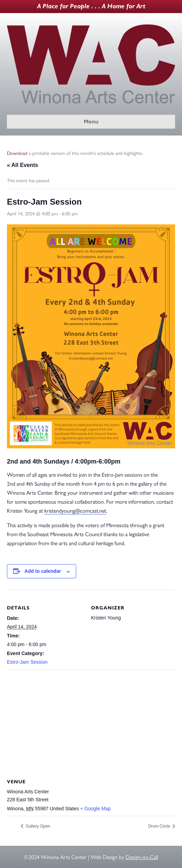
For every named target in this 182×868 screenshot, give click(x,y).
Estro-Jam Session (27, 662)
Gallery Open (37, 826)
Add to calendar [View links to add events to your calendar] (43, 571)
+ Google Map (95, 809)
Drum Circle (160, 826)
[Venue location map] (91, 720)
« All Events (22, 165)
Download (17, 153)
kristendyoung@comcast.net (75, 511)
